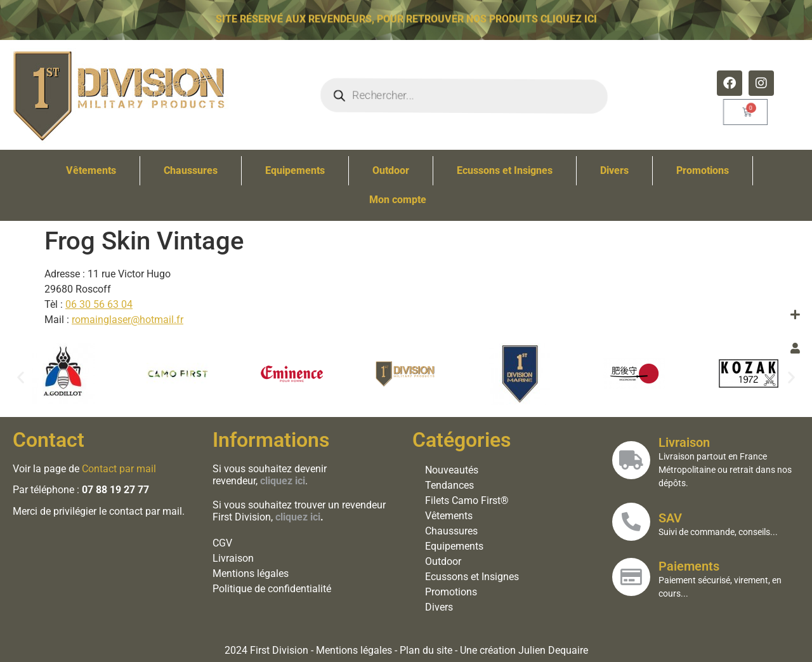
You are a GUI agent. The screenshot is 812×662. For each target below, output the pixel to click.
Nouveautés (452, 470)
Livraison (233, 558)
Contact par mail (119, 469)
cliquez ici (298, 517)
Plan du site (426, 650)
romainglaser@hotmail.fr (128, 320)
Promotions (703, 170)
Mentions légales (251, 573)
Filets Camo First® (467, 500)
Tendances (449, 485)
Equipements (295, 170)
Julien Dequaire (553, 650)
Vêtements (91, 170)
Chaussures (191, 170)
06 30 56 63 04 (99, 304)
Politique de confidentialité (272, 589)
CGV (222, 543)
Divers (614, 170)
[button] (21, 377)
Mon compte (398, 200)
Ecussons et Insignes (505, 170)
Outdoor (391, 170)
